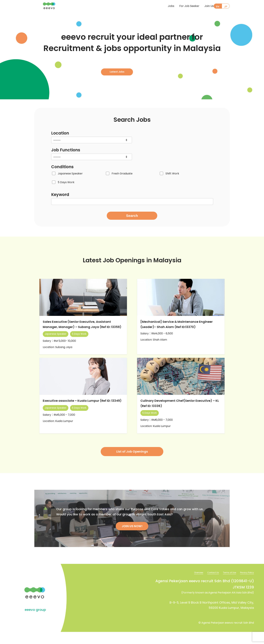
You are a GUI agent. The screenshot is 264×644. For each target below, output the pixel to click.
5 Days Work (66, 182)
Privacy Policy (246, 584)
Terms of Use (226, 584)
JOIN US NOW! (132, 538)
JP (226, 6)
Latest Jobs (130, 68)
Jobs (166, 6)
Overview (192, 584)
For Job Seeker (184, 6)
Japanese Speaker (70, 174)
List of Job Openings (132, 463)
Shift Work (172, 174)
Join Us (203, 6)
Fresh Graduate (122, 174)
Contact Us (208, 584)
